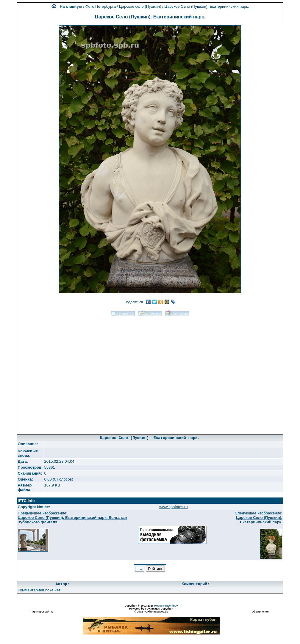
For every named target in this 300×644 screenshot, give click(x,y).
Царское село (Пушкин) (140, 6)
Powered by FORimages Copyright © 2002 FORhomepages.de (151, 610)
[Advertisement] (70, 373)
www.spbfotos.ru (173, 507)
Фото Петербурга (101, 6)
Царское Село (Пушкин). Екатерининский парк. (259, 520)
